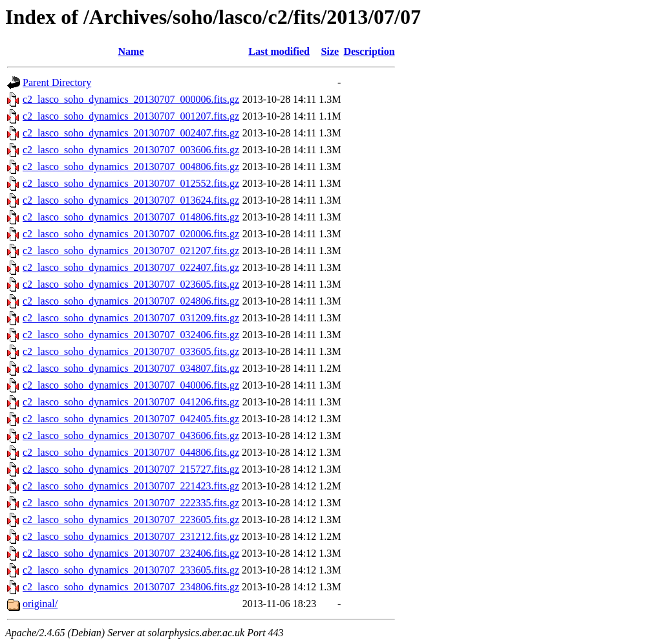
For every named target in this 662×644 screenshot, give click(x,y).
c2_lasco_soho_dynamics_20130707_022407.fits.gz (131, 267)
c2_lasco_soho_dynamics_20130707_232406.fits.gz (131, 553)
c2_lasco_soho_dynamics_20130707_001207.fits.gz (131, 116)
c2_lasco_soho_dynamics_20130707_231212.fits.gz (131, 536)
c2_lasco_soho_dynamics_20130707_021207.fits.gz (131, 251)
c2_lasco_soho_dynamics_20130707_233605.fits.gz (131, 570)
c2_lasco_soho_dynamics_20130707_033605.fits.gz (131, 351)
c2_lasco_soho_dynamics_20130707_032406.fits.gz (131, 335)
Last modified (279, 51)
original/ (40, 604)
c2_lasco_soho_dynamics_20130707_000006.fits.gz (131, 99)
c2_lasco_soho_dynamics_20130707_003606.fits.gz (131, 150)
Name (131, 51)
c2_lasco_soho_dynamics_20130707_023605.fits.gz (131, 284)
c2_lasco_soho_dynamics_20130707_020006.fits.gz (131, 234)
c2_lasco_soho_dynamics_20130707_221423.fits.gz (131, 486)
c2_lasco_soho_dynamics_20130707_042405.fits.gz (131, 419)
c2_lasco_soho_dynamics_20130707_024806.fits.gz (131, 301)
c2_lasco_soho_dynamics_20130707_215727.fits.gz (131, 469)
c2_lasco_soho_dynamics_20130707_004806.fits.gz (131, 166)
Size (330, 51)
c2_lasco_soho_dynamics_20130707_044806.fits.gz (131, 452)
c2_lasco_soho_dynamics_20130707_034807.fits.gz (131, 368)
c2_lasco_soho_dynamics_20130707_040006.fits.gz (131, 385)
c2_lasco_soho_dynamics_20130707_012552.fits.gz (131, 183)
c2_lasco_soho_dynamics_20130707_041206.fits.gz (131, 402)
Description (369, 51)
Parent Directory (57, 82)
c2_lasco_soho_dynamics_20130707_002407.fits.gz (131, 133)
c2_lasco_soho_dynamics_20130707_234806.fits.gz (131, 587)
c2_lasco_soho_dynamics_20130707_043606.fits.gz (131, 435)
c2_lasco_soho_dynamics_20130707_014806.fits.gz (131, 217)
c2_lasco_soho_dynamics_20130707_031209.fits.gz (131, 318)
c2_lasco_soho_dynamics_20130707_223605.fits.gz (131, 520)
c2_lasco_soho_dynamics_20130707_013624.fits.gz (131, 200)
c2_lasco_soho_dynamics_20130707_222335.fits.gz (131, 503)
